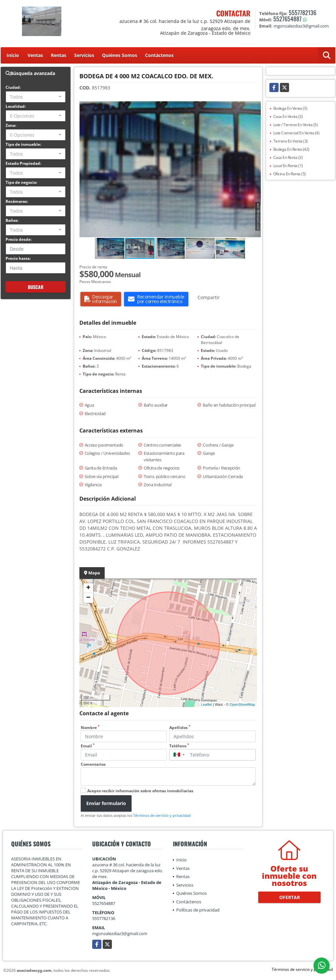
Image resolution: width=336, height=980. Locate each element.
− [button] (88, 598)
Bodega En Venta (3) (290, 108)
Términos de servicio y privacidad (162, 815)
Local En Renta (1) (288, 166)
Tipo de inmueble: (23, 144)
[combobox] (36, 97)
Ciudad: (13, 87)
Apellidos (180, 728)
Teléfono (179, 746)
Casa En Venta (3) (288, 116)
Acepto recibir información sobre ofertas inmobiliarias (140, 791)
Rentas (59, 55)
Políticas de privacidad (198, 910)
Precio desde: (19, 239)
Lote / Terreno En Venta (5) (296, 125)
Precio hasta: (18, 258)
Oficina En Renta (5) (290, 174)
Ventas (35, 55)
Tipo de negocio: (21, 182)
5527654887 (287, 19)
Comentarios (93, 764)
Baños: (12, 220)
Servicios (84, 55)
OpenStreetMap (242, 704)
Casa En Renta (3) (288, 157)
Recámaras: (17, 201)
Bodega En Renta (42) (291, 149)
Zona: (11, 125)
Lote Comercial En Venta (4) (296, 133)
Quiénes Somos (120, 55)
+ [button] (88, 588)
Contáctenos (159, 55)
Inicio (13, 55)
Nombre (90, 728)
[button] (255, 107)
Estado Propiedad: (23, 163)
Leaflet (207, 704)
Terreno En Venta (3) (291, 141)
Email (88, 746)
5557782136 (303, 12)
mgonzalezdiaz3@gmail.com (120, 933)
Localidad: (16, 106)
